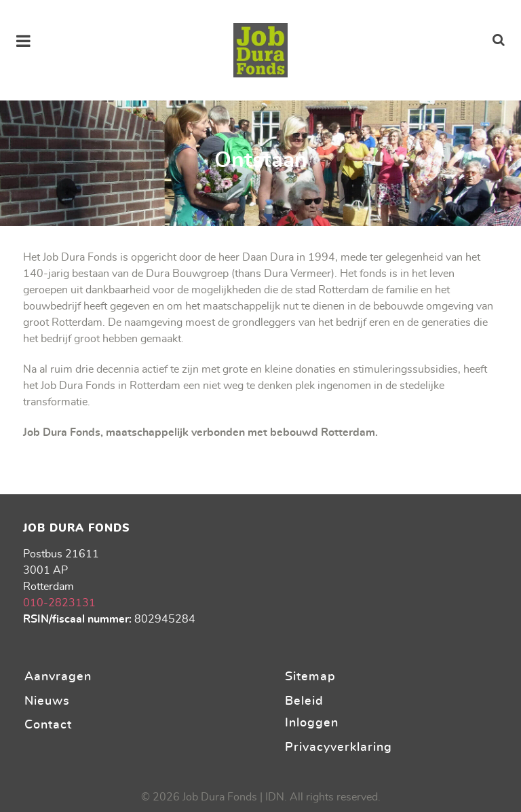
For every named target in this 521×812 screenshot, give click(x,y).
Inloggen (312, 723)
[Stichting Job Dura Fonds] (260, 50)
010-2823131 (59, 603)
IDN (275, 797)
